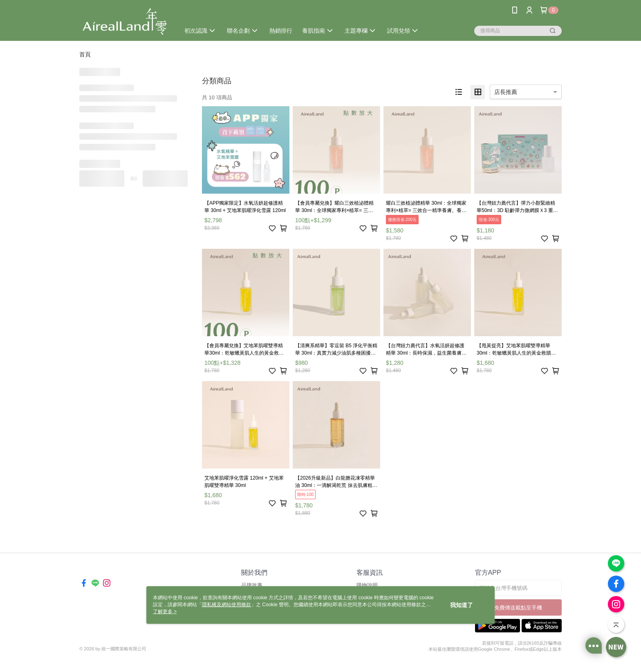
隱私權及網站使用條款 (226, 605)
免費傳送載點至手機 (518, 608)
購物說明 (367, 585)
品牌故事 (252, 585)
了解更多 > (165, 612)
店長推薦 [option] (506, 92)
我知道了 (462, 605)
